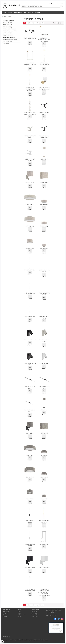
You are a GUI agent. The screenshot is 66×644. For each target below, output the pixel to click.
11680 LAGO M (30, 477)
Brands (19, 612)
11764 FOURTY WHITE (44, 363)
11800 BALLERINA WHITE (30, 160)
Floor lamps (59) (8, 25)
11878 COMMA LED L (30, 270)
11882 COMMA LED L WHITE (44, 271)
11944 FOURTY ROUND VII (30, 39)
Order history (35, 613)
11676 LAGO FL (44, 410)
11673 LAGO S (44, 499)
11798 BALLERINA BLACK (44, 113)
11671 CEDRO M (30, 226)
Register (61, 3)
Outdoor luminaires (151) (10, 31)
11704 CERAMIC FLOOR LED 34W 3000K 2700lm (30, 113)
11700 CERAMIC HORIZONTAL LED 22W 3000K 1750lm (30, 65)
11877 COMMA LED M (30, 293)
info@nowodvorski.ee (53, 615)
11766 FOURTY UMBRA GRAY (30, 364)
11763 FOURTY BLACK (30, 340)
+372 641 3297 (52, 613)
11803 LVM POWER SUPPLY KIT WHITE (30, 590)
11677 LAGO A (30, 433)
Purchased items (35, 615)
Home (24, 16)
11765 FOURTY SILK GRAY (44, 341)
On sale (19, 613)
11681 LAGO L (30, 455)
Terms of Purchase (6, 637)
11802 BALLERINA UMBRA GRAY (44, 137)
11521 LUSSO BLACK (30, 567)
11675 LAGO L (44, 455)
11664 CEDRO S (44, 248)
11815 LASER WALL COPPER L (44, 522)
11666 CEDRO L (44, 205)
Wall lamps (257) (7, 23)
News (25, 12)
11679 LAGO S (30, 499)
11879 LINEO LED (44, 544)
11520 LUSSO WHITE (44, 567)
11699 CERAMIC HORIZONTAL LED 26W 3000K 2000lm (44, 40)
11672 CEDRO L (30, 205)
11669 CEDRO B (44, 183)
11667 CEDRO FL (44, 159)
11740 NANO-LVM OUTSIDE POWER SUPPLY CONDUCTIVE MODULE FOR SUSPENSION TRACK (44, 592)
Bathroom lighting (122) (10, 29)
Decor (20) (6, 43)
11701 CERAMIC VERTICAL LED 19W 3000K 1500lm (44, 65)
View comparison (36, 616)
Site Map (19, 616)
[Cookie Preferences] (2, 642)
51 (43, 23)
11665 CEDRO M (44, 226)
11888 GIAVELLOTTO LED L (30, 387)
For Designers (18, 12)
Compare (30, 45)
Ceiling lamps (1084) (8, 21)
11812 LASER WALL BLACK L (30, 522)
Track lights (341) (8, 35)
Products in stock (30, 16)
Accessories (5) (7, 41)
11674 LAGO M (44, 477)
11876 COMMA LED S (30, 317)
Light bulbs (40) (7, 33)
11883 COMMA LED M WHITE (44, 294)
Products (10, 12)
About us (31, 12)
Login (57, 3)
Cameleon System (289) (9, 37)
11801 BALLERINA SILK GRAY (30, 137)
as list (58, 23)
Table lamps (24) (7, 27)
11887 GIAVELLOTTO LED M (44, 387)
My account (34, 612)
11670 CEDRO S (30, 248)
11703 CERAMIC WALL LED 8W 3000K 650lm (44, 89)
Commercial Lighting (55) (10, 39)
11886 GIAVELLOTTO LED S (30, 411)
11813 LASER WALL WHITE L (30, 545)
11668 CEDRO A (30, 183)
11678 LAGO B (44, 433)
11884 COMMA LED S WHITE (44, 317)
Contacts (37, 12)
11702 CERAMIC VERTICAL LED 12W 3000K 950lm (30, 89)
